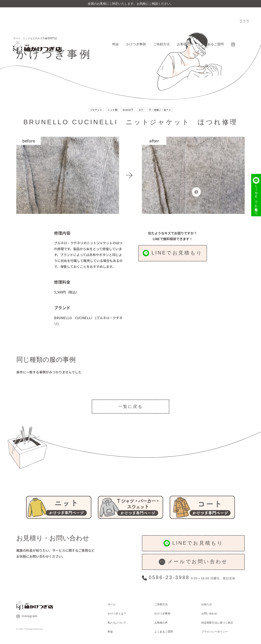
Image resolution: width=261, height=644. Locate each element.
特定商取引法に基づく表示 (217, 623)
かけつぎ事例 (136, 44)
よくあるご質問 (212, 44)
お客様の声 (185, 44)
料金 (116, 44)
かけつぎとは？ (117, 613)
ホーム (112, 604)
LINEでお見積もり (173, 253)
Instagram (27, 616)
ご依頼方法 (161, 44)
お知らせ (207, 604)
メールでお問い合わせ (193, 562)
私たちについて (117, 623)
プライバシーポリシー (215, 632)
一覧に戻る (130, 406)
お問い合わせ (209, 613)
